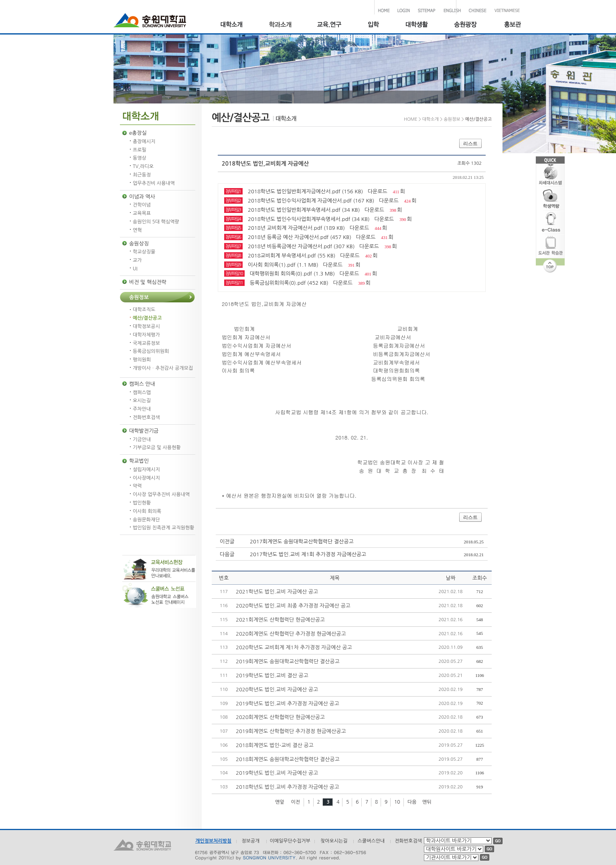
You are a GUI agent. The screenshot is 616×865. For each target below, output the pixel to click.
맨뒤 (427, 802)
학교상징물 (144, 252)
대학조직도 (144, 310)
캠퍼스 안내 (142, 384)
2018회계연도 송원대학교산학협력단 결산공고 (288, 759)
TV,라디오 (143, 166)
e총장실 (138, 133)
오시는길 (142, 401)
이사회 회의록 (147, 511)
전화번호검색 (146, 417)
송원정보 (139, 297)
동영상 (140, 158)
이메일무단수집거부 (290, 841)
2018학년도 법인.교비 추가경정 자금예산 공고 (288, 787)
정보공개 (250, 841)
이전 (295, 802)
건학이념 (142, 205)
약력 (137, 486)
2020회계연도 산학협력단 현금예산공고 (280, 717)
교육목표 (142, 213)
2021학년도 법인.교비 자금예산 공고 (277, 592)
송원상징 (139, 244)
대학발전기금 (144, 431)
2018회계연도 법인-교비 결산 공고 (275, 745)
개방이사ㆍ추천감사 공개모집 (163, 368)
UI (135, 269)
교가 (137, 260)
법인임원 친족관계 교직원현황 (163, 528)
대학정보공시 (146, 326)
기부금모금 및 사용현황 (157, 448)
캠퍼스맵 (142, 393)
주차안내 (142, 409)
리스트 (470, 144)
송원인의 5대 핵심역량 (156, 222)
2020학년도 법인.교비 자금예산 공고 (277, 690)
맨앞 (280, 802)
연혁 (137, 230)
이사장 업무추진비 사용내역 (161, 494)
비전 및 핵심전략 (148, 282)
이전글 (227, 542)
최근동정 (142, 175)
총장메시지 (144, 142)
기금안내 (142, 440)
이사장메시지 (146, 478)
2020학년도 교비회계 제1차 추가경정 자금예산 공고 (294, 647)
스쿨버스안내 (371, 841)
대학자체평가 (146, 335)
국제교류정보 (146, 343)
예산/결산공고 (147, 318)
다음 (412, 802)
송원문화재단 (146, 520)
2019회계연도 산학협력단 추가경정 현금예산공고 (291, 731)
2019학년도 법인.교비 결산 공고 (272, 676)
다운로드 (378, 191)
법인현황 (142, 503)
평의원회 (142, 360)
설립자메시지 (146, 470)
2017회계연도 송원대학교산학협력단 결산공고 (302, 542)
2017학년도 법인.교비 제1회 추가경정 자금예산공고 (308, 554)
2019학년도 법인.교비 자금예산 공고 (277, 773)
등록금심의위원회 (151, 351)
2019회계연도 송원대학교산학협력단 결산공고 (288, 661)
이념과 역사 (142, 197)
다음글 (227, 554)
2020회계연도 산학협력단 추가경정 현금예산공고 (291, 634)
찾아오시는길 (334, 841)
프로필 (140, 150)
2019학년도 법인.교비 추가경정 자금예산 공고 (288, 704)
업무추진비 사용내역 (154, 183)
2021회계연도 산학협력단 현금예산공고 (280, 620)
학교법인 (139, 461)
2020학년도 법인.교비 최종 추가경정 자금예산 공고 (293, 606)
